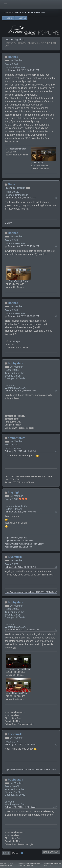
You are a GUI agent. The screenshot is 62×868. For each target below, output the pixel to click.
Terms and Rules (55, 863)
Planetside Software (26, 863)
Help (46, 863)
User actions (51, 852)
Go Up (6, 853)
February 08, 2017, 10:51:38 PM (24, 630)
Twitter (36, 863)
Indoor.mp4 (13, 342)
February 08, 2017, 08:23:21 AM (20, 198)
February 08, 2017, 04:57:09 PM (20, 512)
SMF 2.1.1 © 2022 (6, 863)
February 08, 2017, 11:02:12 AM (23, 316)
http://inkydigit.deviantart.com (19, 547)
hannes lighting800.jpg (18, 669)
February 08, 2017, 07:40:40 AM (23, 70)
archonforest (17, 438)
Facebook (22, 865)
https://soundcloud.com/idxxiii (19, 541)
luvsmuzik (15, 557)
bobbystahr (16, 363)
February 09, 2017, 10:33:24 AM (20, 744)
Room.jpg (37, 163)
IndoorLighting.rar (16, 149)
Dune (11, 184)
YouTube (30, 865)
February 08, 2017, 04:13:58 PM (20, 451)
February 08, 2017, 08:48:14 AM (23, 246)
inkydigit (14, 492)
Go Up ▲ (48, 865)
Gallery (8, 223)
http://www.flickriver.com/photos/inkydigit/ (24, 544)
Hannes (13, 57)
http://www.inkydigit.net (16, 538)
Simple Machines (6, 865)
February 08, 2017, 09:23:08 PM (20, 567)
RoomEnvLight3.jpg (17, 281)
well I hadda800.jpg (17, 693)
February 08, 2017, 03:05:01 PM (20, 391)
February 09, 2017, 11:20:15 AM (20, 807)
